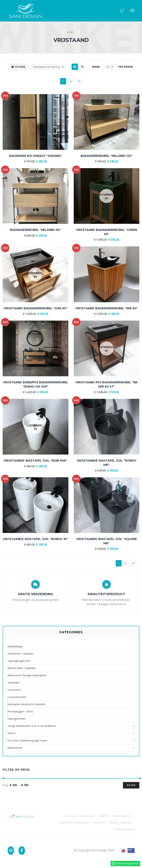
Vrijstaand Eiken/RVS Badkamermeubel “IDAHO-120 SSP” (35, 384)
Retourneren (87, 816)
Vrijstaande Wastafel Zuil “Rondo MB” (107, 463)
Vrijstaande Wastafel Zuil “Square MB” (107, 541)
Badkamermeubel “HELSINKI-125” (107, 156)
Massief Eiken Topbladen (22, 668)
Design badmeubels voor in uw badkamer (32, 726)
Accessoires (14, 690)
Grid (75, 67)
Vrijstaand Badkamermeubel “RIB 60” (106, 308)
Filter (131, 785)
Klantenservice (122, 816)
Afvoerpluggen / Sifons (20, 711)
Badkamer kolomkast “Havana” (35, 156)
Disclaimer (99, 823)
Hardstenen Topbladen (20, 654)
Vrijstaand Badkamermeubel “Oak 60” (35, 308)
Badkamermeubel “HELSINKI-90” (35, 230)
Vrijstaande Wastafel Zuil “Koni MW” (35, 461)
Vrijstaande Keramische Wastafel (26, 704)
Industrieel (13, 683)
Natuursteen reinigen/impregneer (27, 675)
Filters (20, 67)
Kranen (11, 733)
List (82, 67)
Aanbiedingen (15, 646)
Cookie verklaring (124, 829)
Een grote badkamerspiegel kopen (27, 740)
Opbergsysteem (16, 719)
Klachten (104, 816)
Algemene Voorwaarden (74, 823)
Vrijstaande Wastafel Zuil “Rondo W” (35, 539)
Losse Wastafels (17, 697)
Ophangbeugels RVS (19, 661)
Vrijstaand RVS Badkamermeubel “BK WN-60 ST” (107, 384)
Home (70, 32)
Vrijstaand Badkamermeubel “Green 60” (107, 232)
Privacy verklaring (120, 823)
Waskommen (15, 748)
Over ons (70, 816)
